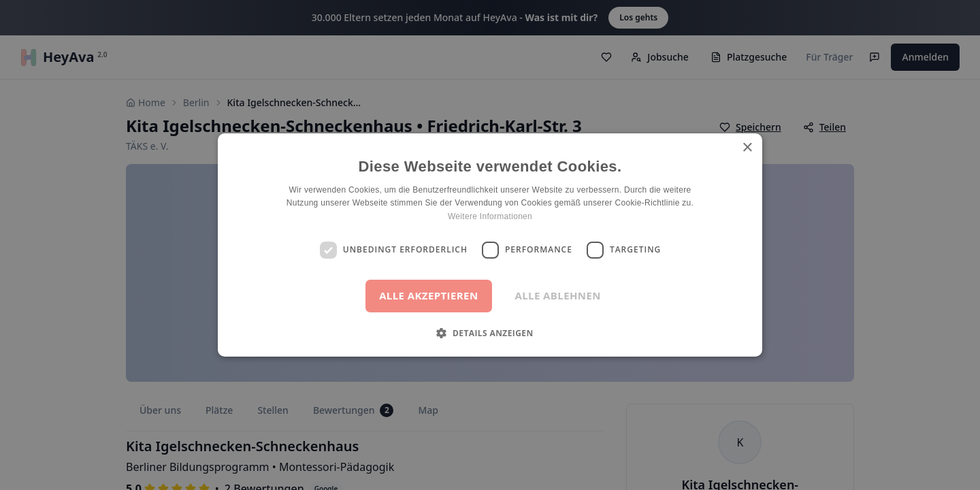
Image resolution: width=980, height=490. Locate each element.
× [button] (747, 148)
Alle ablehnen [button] (558, 295)
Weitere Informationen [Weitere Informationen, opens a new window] (490, 216)
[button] (490, 333)
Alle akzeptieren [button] (428, 295)
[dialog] (490, 245)
